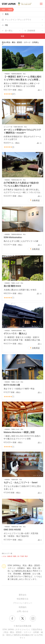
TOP (3, 10)
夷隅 (15, 556)
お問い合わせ (23, 611)
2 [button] (36, 70)
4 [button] (39, 70)
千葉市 (22, 556)
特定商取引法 (23, 599)
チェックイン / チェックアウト (18, 20)
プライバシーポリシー (23, 603)
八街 (18, 556)
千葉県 (10, 10)
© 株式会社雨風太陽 (22, 626)
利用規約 (23, 607)
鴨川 (26, 556)
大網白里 (10, 556)
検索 (23, 36)
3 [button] (38, 70)
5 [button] (41, 70)
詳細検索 (31, 31)
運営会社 (23, 595)
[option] (23, 59)
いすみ (4, 556)
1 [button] (34, 70)
